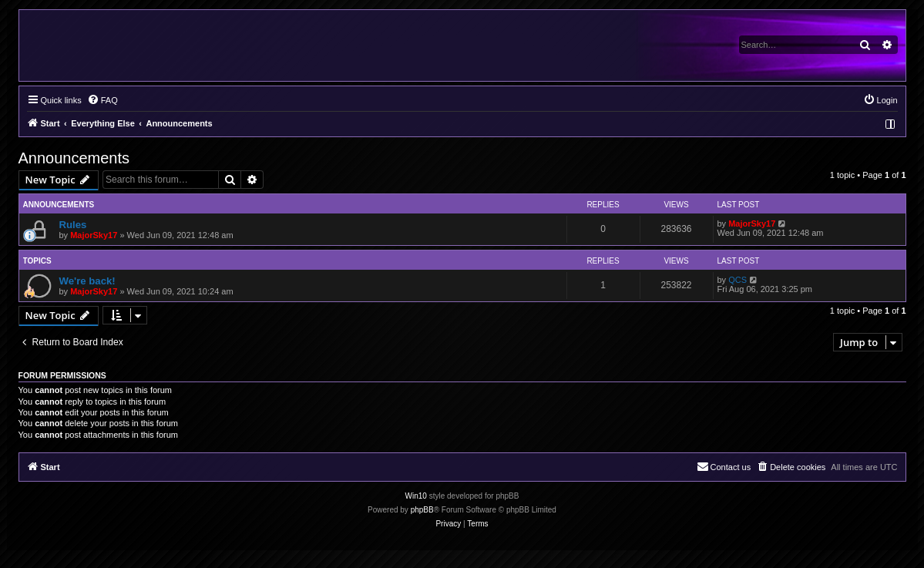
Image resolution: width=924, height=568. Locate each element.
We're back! (87, 281)
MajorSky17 (94, 235)
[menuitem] (102, 100)
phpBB (422, 510)
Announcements (74, 158)
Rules (73, 225)
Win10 (416, 496)
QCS (738, 280)
